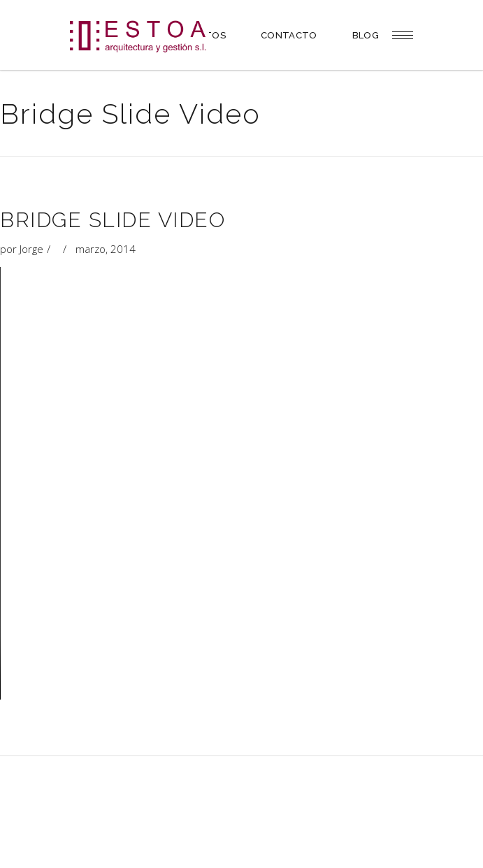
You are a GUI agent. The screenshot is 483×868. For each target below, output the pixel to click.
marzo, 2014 (106, 249)
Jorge (31, 249)
